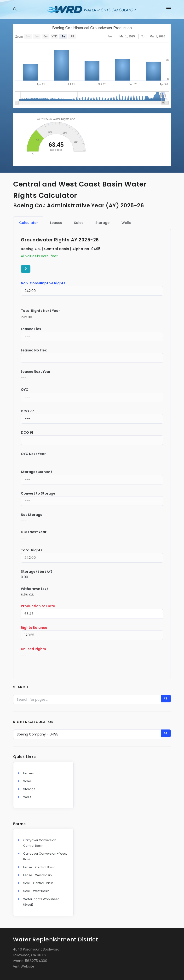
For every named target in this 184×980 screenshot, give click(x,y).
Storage (29, 789)
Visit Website (24, 966)
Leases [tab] (56, 223)
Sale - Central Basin (38, 883)
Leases (29, 773)
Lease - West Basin (37, 875)
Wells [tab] (126, 223)
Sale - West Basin (36, 891)
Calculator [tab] (29, 223)
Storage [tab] (102, 223)
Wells (27, 797)
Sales (27, 781)
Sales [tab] (79, 223)
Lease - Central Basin (39, 867)
